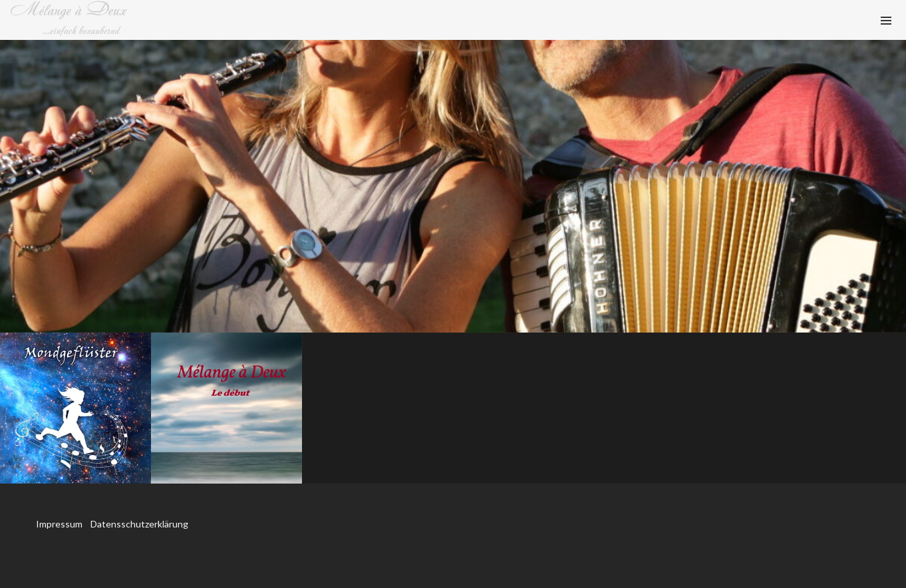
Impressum (60, 524)
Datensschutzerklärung (139, 524)
